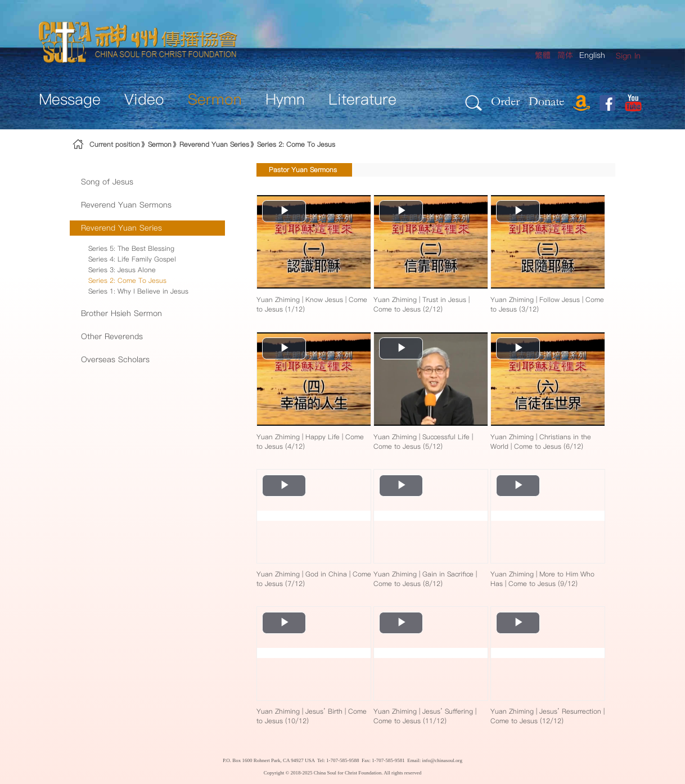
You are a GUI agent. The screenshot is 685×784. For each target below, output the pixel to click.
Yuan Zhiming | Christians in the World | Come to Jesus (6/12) (541, 441)
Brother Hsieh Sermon (121, 313)
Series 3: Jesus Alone (122, 270)
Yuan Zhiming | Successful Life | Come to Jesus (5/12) (423, 441)
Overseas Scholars (115, 359)
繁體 (543, 55)
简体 (565, 55)
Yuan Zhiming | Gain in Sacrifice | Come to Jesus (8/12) (425, 579)
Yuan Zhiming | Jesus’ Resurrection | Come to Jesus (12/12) (547, 716)
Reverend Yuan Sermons (126, 205)
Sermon (160, 144)
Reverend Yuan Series (214, 144)
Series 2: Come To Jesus (296, 144)
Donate (546, 101)
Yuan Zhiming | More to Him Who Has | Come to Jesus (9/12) (542, 579)
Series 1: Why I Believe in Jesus (138, 291)
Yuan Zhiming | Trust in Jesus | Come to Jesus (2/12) (422, 304)
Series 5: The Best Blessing (131, 248)
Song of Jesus (107, 182)
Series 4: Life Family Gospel (132, 259)
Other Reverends (112, 336)
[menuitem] (628, 56)
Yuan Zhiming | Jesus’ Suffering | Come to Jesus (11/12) (425, 716)
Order (505, 101)
